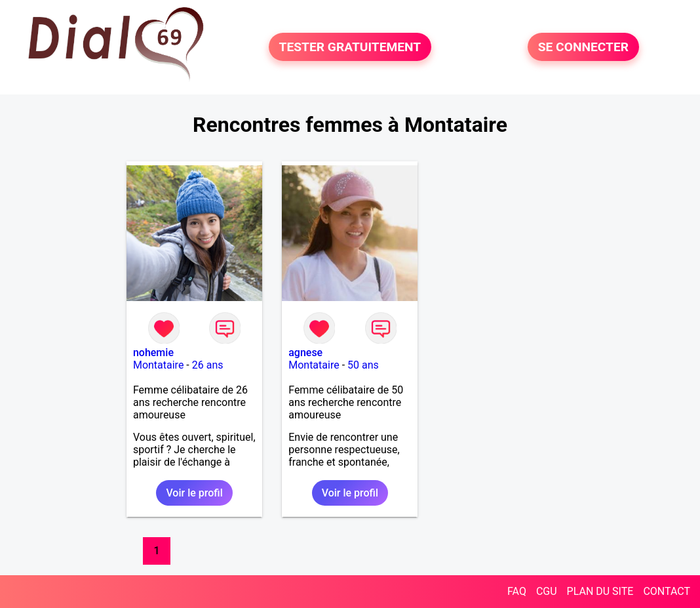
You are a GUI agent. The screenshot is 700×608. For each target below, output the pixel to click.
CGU (547, 591)
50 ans (363, 365)
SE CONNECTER (583, 47)
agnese (305, 353)
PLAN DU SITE (600, 591)
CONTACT (667, 591)
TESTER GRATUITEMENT (350, 47)
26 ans (208, 365)
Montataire (158, 365)
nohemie (153, 353)
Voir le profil (194, 493)
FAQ (517, 591)
